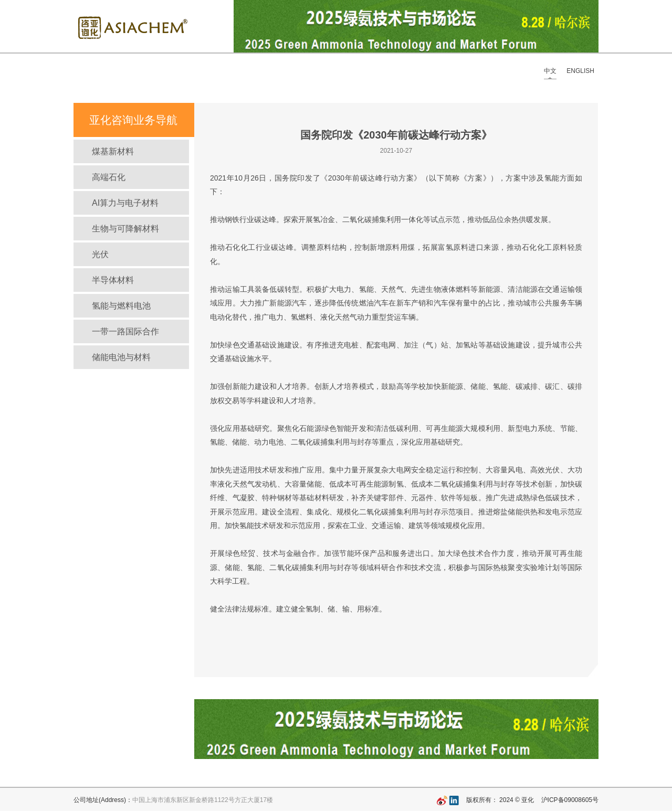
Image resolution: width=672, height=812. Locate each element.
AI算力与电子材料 (125, 203)
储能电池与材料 (121, 357)
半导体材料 (113, 280)
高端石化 (109, 177)
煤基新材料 (113, 151)
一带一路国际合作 (125, 331)
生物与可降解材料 (125, 229)
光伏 (100, 254)
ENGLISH (580, 71)
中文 (550, 71)
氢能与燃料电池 (121, 306)
